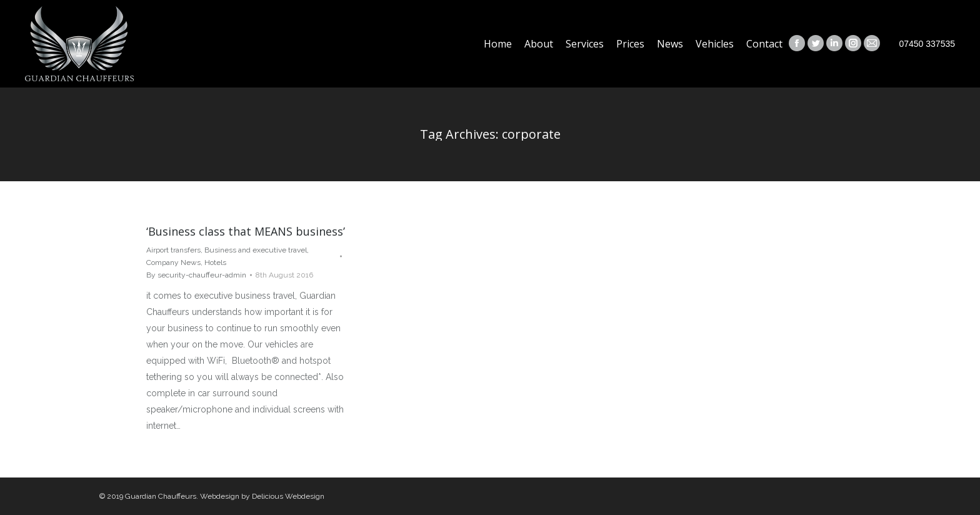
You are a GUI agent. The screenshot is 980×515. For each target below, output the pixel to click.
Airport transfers (173, 250)
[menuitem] (498, 44)
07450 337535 (927, 44)
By (196, 275)
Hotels (215, 262)
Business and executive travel (256, 250)
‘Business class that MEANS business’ (246, 231)
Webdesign (220, 496)
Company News (173, 262)
